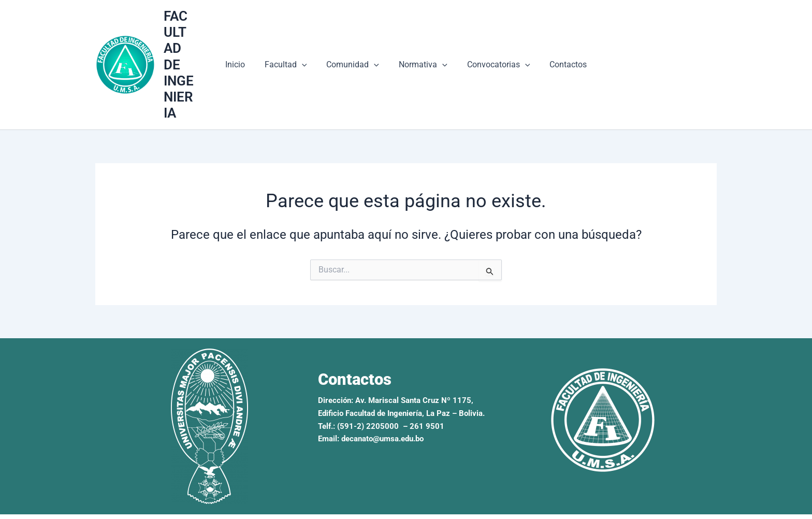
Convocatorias (494, 57)
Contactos (560, 57)
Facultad (291, 57)
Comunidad (354, 57)
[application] (307, 57)
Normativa (422, 57)
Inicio (243, 57)
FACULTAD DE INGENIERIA (186, 56)
